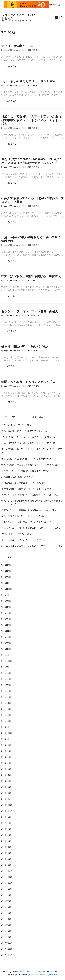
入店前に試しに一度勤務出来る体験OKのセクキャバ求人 (29, 510)
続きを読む (12, 66)
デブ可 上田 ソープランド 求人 (16, 534)
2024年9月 (6, 673)
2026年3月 (6, 565)
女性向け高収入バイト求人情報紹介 (32, 972)
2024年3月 (6, 709)
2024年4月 (6, 703)
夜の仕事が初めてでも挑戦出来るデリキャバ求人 (25, 431)
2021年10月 (7, 883)
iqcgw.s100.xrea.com (12, 50)
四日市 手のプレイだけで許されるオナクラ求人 (25, 471)
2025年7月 (6, 613)
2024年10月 (7, 667)
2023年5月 (6, 769)
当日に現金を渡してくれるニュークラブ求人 (23, 540)
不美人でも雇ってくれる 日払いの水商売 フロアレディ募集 (32, 200)
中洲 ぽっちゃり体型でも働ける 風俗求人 (31, 276)
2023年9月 (6, 745)
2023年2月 (6, 787)
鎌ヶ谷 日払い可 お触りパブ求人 (25, 347)
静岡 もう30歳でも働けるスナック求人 (28, 382)
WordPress (53, 975)
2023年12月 (7, 727)
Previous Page (8, 417)
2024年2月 (6, 715)
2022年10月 (7, 811)
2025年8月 (6, 607)
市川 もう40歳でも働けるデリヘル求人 (28, 81)
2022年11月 (7, 805)
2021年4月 (6, 919)
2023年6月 (6, 763)
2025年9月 (6, 601)
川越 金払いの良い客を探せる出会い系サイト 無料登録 (33, 239)
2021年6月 (6, 907)
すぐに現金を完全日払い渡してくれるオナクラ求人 (26, 459)
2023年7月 (6, 757)
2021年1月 (6, 937)
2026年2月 (6, 571)
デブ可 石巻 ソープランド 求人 (16, 425)
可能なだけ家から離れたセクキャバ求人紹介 (23, 483)
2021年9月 (6, 889)
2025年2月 (6, 643)
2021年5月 (6, 913)
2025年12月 (7, 583)
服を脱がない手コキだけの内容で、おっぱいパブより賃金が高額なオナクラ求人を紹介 (31, 161)
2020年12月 (7, 943)
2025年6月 (6, 619)
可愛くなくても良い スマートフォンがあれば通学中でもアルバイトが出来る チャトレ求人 (31, 120)
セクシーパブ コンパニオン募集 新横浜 (30, 311)
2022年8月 (6, 823)
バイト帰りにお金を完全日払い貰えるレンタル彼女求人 (29, 437)
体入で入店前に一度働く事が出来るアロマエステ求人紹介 (30, 465)
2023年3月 (6, 781)
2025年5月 (6, 625)
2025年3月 (6, 637)
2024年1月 (6, 721)
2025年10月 (7, 595)
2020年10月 (7, 955)
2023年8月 (6, 751)
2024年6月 (6, 691)
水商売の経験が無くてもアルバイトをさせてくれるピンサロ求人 (32, 451)
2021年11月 (7, 877)
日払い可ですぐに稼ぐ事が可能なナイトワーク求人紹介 (29, 443)
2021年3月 (6, 925)
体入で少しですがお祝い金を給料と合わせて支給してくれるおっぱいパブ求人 (32, 502)
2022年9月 (6, 817)
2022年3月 (6, 853)
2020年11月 (7, 949)
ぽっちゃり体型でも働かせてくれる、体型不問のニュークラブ (32, 546)
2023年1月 (6, 793)
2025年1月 (6, 649)
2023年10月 (7, 739)
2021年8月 (6, 895)
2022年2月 (6, 859)
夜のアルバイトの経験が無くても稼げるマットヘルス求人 (30, 495)
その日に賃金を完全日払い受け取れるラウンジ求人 (26, 489)
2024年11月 (7, 661)
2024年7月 (6, 685)
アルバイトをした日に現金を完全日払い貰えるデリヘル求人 (31, 528)
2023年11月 (7, 733)
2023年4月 (6, 775)
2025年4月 (6, 631)
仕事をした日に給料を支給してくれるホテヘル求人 (26, 522)
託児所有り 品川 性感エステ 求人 (17, 477)
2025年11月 (7, 589)
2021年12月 (7, 871)
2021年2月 (6, 931)
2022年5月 (6, 841)
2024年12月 (7, 655)
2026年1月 (6, 577)
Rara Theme (34, 975)
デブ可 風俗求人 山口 (17, 46)
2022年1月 (6, 865)
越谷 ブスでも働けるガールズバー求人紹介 (23, 516)
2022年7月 (6, 829)
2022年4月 (6, 847)
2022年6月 (6, 835)
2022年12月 (7, 799)
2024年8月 (6, 679)
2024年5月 (6, 697)
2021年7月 (6, 901)
